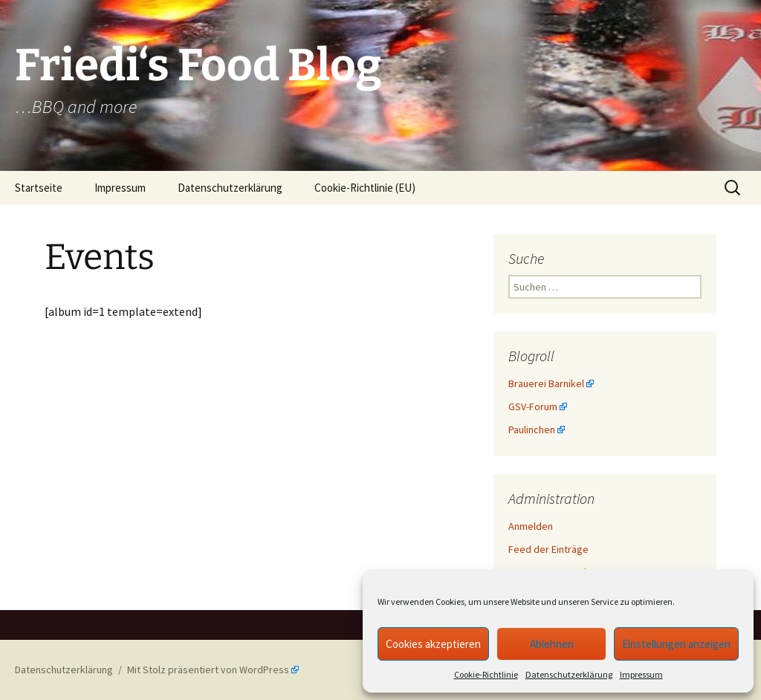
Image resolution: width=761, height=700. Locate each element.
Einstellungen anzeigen (676, 644)
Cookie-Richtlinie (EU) (365, 188)
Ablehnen (552, 644)
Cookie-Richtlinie (486, 674)
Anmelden (531, 526)
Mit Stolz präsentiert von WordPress (208, 670)
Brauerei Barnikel (546, 383)
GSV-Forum (533, 406)
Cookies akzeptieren (433, 644)
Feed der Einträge (548, 549)
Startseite (39, 188)
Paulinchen (532, 430)
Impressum (641, 674)
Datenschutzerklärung (569, 674)
